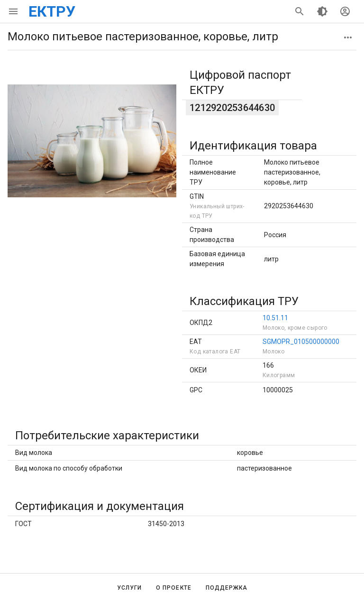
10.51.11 (275, 318)
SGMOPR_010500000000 (301, 342)
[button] (348, 37)
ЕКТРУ (52, 11)
